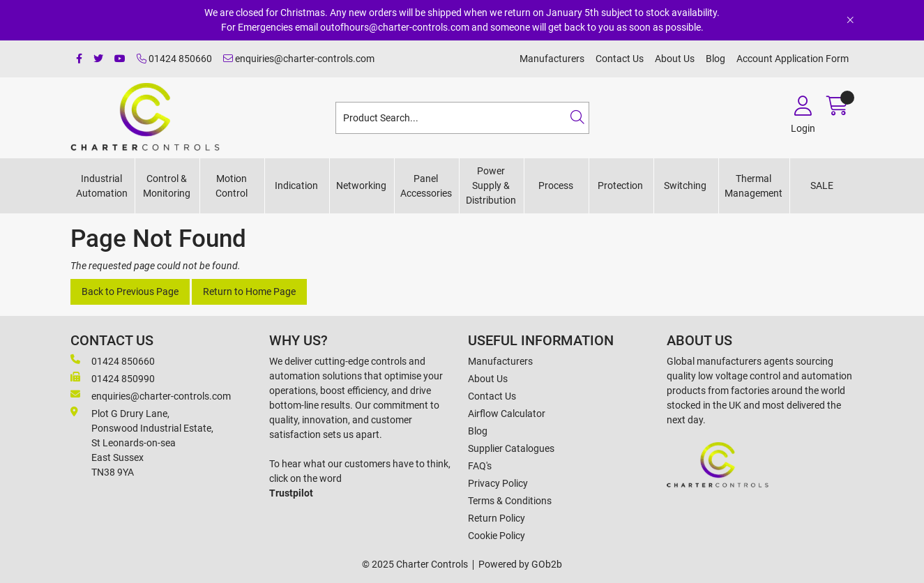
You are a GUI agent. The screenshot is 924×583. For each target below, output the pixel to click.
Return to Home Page (249, 291)
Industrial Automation (102, 186)
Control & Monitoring (167, 186)
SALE (822, 185)
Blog (715, 59)
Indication (296, 185)
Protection (620, 185)
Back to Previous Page (130, 291)
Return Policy (497, 518)
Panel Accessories (426, 186)
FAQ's (480, 466)
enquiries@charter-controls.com (299, 59)
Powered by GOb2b (520, 564)
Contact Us (620, 59)
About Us (675, 59)
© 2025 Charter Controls (415, 564)
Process (556, 185)
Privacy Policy (498, 483)
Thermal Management (753, 186)
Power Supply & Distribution (491, 185)
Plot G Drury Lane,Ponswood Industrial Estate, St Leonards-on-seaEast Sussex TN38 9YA (142, 442)
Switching (685, 185)
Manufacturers (552, 59)
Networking (361, 185)
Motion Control (232, 186)
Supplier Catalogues (511, 448)
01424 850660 (174, 59)
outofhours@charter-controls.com (395, 27)
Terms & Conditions (510, 501)
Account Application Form (793, 59)
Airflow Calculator (507, 414)
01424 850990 (113, 378)
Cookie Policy (497, 536)
